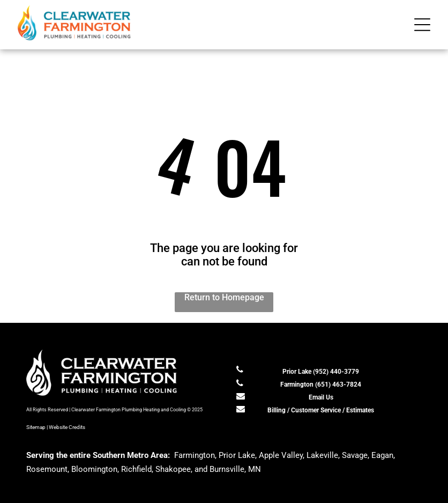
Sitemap (36, 427)
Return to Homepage (224, 297)
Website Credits (67, 427)
